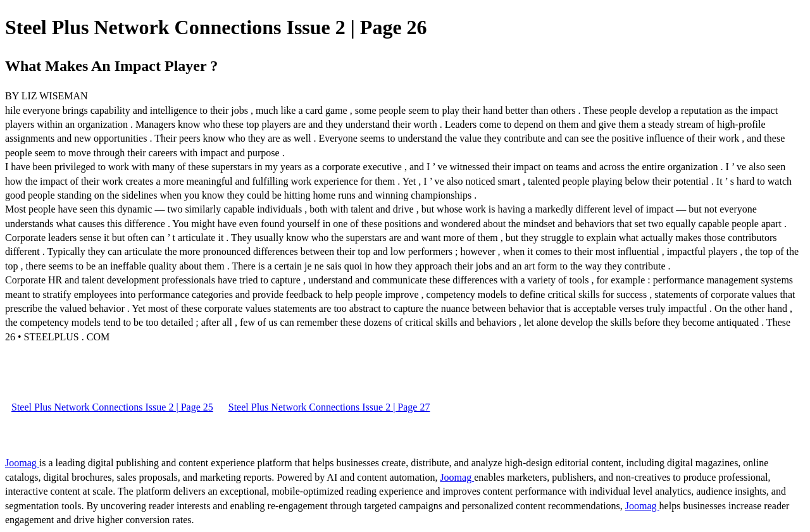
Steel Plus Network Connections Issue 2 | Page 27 (329, 407)
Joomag (22, 463)
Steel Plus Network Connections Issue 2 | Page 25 (112, 407)
